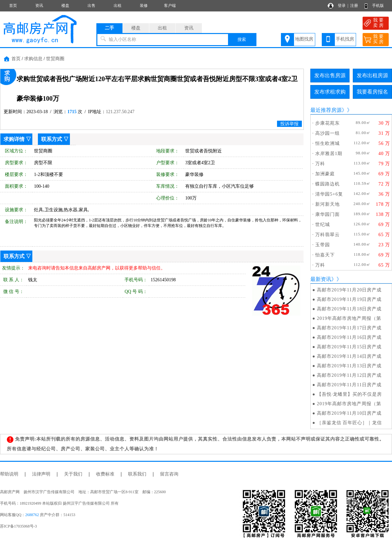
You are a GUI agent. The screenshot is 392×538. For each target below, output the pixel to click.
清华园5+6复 (329, 194)
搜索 (242, 39)
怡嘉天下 (325, 255)
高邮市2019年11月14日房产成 (349, 356)
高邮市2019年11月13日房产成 (349, 366)
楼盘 (65, 6)
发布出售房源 (330, 75)
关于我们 (73, 474)
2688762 (32, 515)
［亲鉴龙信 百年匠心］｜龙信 (350, 423)
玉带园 (323, 245)
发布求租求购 (330, 92)
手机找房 (345, 39)
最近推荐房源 (326, 110)
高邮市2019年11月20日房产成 (349, 290)
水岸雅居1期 (329, 154)
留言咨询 (169, 474)
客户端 (170, 6)
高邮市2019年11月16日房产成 (349, 337)
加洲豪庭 (325, 174)
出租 (118, 6)
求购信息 (33, 59)
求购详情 (14, 139)
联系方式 (52, 139)
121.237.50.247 (120, 112)
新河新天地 (327, 204)
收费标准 (105, 474)
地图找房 (304, 39)
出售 (91, 6)
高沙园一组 (327, 133)
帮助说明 (9, 474)
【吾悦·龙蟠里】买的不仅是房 (350, 394)
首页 (13, 6)
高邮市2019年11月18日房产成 (349, 309)
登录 (342, 6)
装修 (144, 6)
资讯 (39, 6)
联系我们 (137, 474)
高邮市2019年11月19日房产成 (349, 299)
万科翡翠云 (327, 235)
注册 (354, 6)
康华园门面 (327, 214)
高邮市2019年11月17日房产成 (349, 328)
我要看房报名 (372, 92)
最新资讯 (321, 279)
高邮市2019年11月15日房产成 (349, 347)
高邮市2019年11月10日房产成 (349, 413)
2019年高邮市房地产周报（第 (349, 318)
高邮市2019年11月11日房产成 (349, 385)
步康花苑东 (327, 123)
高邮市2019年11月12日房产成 (349, 375)
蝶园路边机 (327, 184)
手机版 (378, 6)
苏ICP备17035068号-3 (18, 526)
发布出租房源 (372, 75)
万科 (320, 164)
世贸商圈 (55, 59)
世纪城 (323, 225)
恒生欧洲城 (327, 143)
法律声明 (41, 474)
